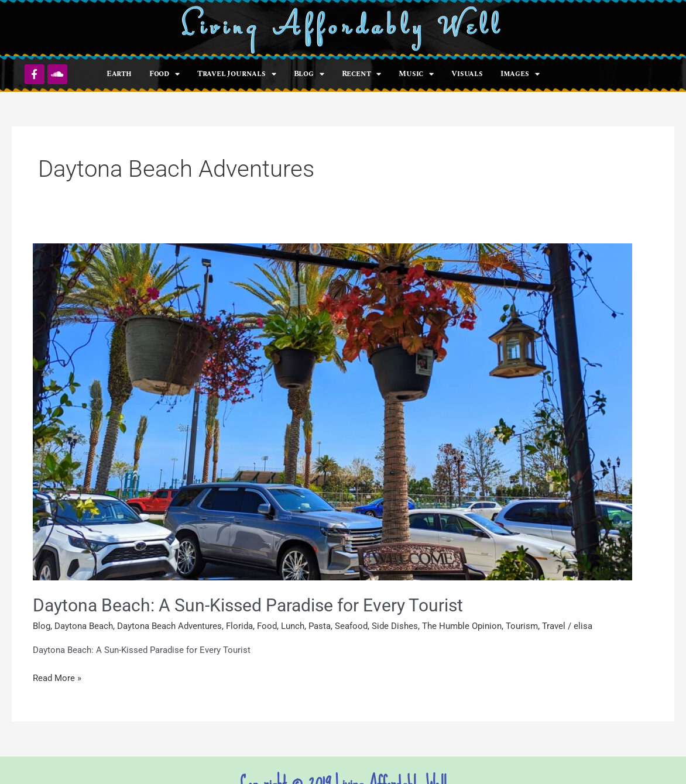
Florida (239, 626)
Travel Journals (237, 74)
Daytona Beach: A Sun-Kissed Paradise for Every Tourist (248, 605)
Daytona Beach (84, 626)
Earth (119, 74)
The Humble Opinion (462, 626)
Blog (309, 74)
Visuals (467, 74)
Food (164, 74)
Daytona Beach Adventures (169, 626)
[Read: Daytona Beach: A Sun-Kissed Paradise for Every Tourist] (332, 411)
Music (416, 74)
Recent (362, 74)
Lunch (293, 626)
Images (520, 74)
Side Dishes (395, 626)
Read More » (57, 677)
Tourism (522, 626)
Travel (554, 626)
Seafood (351, 626)
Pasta (320, 626)
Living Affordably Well (343, 28)
